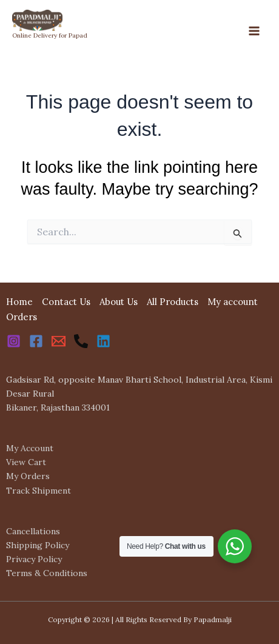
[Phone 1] (81, 341)
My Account (30, 448)
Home (19, 302)
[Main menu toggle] (254, 31)
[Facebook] (36, 341)
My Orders (28, 476)
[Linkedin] (103, 341)
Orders (22, 317)
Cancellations (33, 531)
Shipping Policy (38, 545)
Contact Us (66, 302)
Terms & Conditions (47, 573)
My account (233, 302)
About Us (119, 302)
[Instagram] (14, 341)
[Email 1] (59, 341)
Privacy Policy (34, 559)
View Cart (26, 462)
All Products (173, 302)
